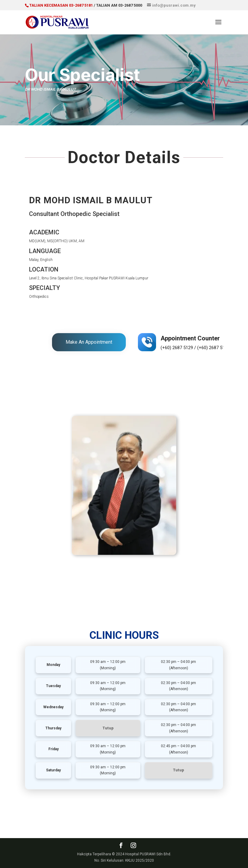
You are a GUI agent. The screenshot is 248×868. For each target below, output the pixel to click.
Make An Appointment (89, 342)
